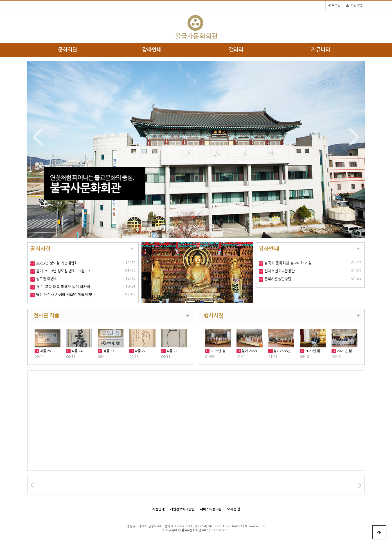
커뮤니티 (321, 50)
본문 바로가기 (0, 0)
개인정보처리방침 (182, 509)
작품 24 (76, 351)
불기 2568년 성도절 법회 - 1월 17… (64, 271)
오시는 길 (234, 509)
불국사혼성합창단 (277, 279)
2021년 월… (314, 351)
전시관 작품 (46, 315)
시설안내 (158, 509)
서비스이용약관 (211, 509)
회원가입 (354, 5)
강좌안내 (152, 50)
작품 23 (108, 351)
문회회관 (67, 50)
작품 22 (140, 351)
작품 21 (172, 351)
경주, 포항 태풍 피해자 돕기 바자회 (62, 287)
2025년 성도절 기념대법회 (56, 263)
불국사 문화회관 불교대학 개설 (287, 263)
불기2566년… (283, 351)
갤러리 (236, 50)
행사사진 (214, 315)
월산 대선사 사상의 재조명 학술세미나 (65, 295)
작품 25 (45, 351)
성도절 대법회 (46, 279)
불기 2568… (250, 351)
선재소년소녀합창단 (279, 271)
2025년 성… (219, 351)
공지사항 (40, 249)
